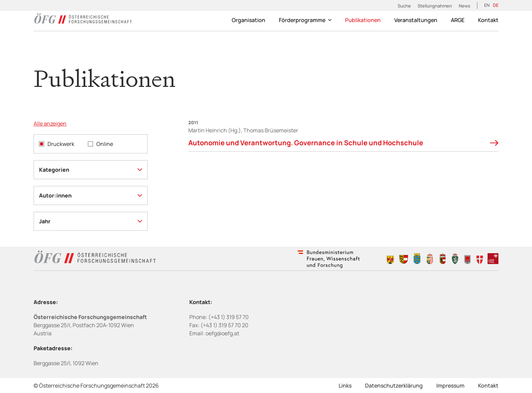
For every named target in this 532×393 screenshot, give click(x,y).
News (464, 6)
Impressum (450, 386)
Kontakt (488, 20)
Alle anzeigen (50, 124)
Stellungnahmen (435, 6)
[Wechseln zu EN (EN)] (487, 5)
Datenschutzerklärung (394, 386)
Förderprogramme (305, 20)
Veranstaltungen (416, 20)
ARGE (458, 20)
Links (345, 386)
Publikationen (363, 20)
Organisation (249, 20)
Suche (404, 6)
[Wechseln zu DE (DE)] (496, 5)
